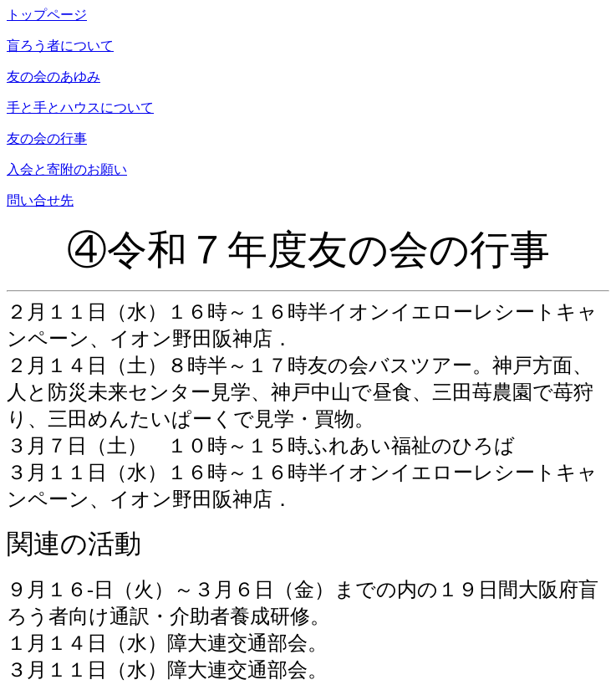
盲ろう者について (60, 46)
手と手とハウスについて (80, 107)
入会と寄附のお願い (67, 169)
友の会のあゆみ (53, 77)
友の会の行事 (47, 138)
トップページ (47, 15)
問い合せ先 (40, 200)
